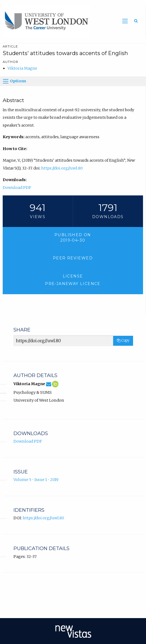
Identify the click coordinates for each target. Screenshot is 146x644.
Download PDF (17, 188)
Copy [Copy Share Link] (123, 340)
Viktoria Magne (22, 68)
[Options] (6, 81)
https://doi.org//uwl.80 (62, 168)
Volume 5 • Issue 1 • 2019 (36, 480)
